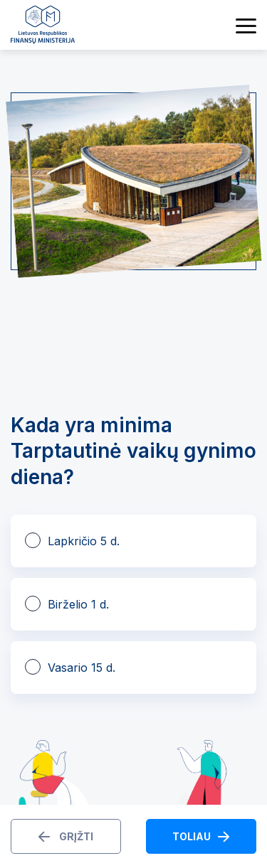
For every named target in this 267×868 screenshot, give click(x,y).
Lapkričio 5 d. (84, 541)
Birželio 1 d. (78, 604)
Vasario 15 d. (82, 668)
